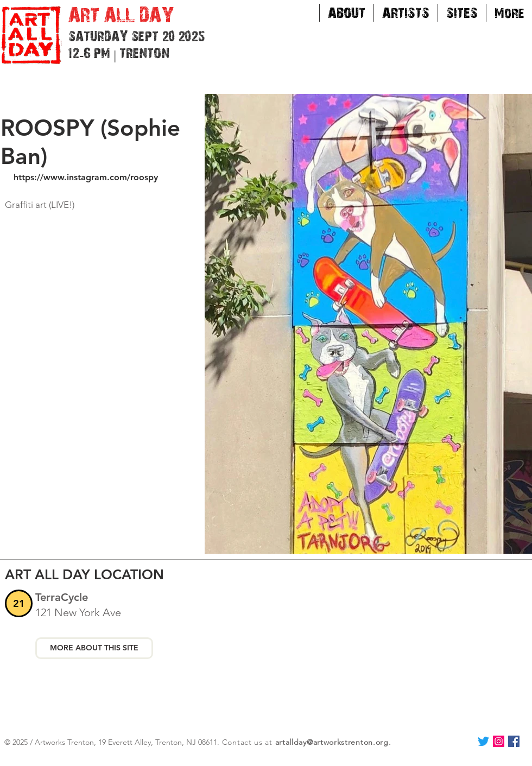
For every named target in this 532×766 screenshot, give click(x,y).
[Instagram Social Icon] (499, 741)
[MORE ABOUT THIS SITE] (94, 648)
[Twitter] (483, 741)
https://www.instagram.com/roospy (86, 177)
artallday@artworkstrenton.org (332, 742)
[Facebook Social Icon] (514, 741)
